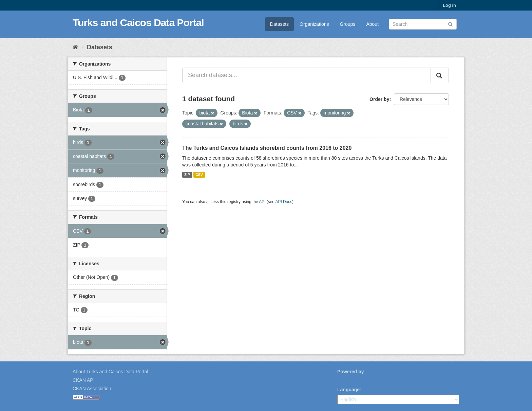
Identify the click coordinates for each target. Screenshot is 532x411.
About (372, 24)
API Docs (284, 202)
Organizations (314, 24)
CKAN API (84, 380)
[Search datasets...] (307, 75)
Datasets (279, 24)
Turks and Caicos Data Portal (138, 23)
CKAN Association (92, 389)
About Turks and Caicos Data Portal (110, 372)
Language (348, 390)
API (262, 202)
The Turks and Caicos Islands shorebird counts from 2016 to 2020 (267, 148)
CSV (199, 175)
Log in (449, 5)
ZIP (187, 175)
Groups (347, 24)
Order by (379, 99)
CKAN (349, 379)
